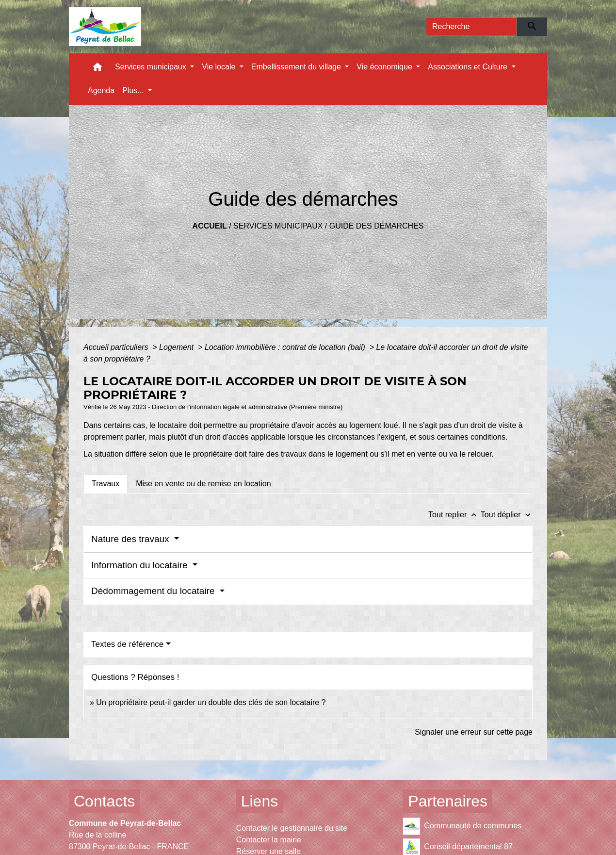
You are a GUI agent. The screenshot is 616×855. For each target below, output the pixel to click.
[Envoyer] (532, 27)
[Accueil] (105, 27)
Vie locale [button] (220, 67)
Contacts (104, 801)
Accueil (210, 226)
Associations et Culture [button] (469, 67)
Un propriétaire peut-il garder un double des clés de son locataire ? (211, 702)
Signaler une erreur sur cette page (474, 732)
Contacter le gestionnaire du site (292, 828)
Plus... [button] (134, 90)
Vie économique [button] (385, 67)
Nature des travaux (131, 539)
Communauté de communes (462, 826)
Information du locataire (141, 565)
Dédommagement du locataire (154, 591)
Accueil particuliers (117, 347)
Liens (260, 801)
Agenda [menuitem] (101, 90)
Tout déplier (507, 515)
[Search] (471, 27)
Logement (178, 347)
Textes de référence (127, 644)
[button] (97, 69)
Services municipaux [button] (152, 67)
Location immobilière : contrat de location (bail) (286, 347)
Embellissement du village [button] (297, 67)
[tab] (105, 484)
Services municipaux (278, 226)
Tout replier (454, 515)
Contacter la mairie (269, 840)
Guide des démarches (377, 226)
